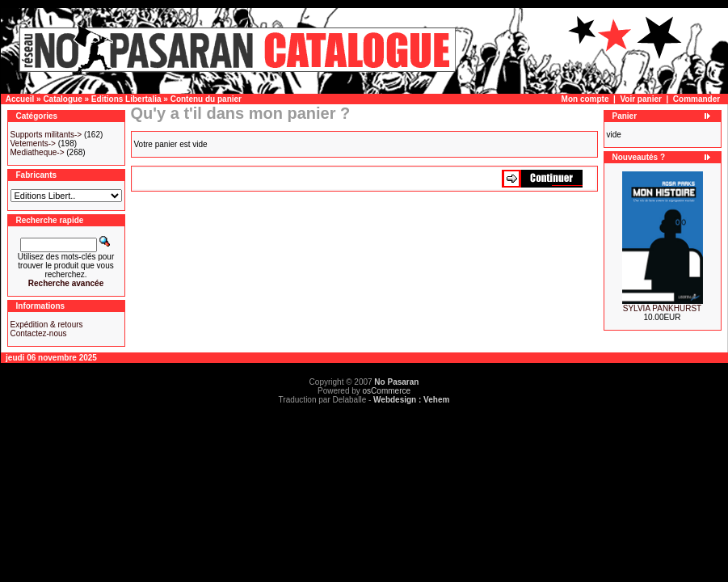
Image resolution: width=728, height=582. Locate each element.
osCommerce (387, 391)
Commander (696, 99)
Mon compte (585, 99)
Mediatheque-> (38, 152)
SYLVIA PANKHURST (662, 308)
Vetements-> (33, 143)
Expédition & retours (47, 325)
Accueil (20, 99)
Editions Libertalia (126, 99)
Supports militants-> (46, 135)
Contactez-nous (39, 333)
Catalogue (62, 99)
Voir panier (641, 99)
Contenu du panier (206, 99)
